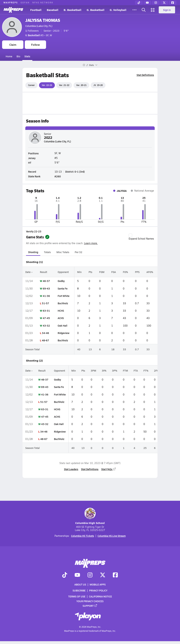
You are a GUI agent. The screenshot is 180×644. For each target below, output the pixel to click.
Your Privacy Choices (90, 601)
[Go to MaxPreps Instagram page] (90, 575)
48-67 (45, 340)
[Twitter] (164, 3)
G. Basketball (96, 10)
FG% (125, 272)
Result (44, 272)
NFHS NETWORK (43, 2)
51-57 (45, 303)
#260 (58, 176)
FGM (102, 272)
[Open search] (144, 10)
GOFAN (25, 2)
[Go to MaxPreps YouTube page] (77, 575)
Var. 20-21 (81, 85)
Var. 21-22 (64, 85)
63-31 (46, 311)
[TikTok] (139, 3)
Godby (61, 281)
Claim (13, 45)
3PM (93, 371)
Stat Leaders (71, 469)
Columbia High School (90, 516)
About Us (80, 584)
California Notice (100, 596)
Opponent (63, 272)
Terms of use (77, 596)
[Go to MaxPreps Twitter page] (103, 575)
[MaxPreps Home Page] (84, 65)
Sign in (167, 10)
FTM (125, 371)
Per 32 (78, 252)
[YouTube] (147, 3)
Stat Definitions (145, 75)
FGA (114, 272)
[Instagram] (156, 3)
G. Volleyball (118, 10)
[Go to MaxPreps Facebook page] (115, 575)
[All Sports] (134, 10)
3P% (115, 371)
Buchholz (63, 303)
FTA (136, 371)
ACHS (61, 318)
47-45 (46, 318)
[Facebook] (173, 3)
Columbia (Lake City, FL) (39, 26)
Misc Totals (63, 252)
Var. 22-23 (47, 85)
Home (9, 56)
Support (90, 606)
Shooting (33, 252)
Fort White (64, 296)
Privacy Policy (98, 590)
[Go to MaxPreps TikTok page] (65, 575)
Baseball (53, 10)
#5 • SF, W (39, 35)
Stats (27, 56)
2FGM (157, 371)
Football (36, 10)
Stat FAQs (109, 469)
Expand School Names (141, 237)
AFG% (150, 272)
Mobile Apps (98, 584)
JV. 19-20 (98, 85)
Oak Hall (62, 326)
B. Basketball (73, 10)
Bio (18, 56)
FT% (146, 371)
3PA (104, 371)
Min (79, 272)
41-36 (46, 296)
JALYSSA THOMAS (43, 20)
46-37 (46, 281)
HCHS (61, 311)
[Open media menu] (153, 10)
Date (29, 272)
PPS (137, 272)
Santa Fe (63, 288)
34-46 (45, 333)
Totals (47, 252)
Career (31, 85)
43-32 (46, 326)
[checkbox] (130, 235)
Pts (90, 272)
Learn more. (91, 243)
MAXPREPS (11, 2)
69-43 (46, 288)
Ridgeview (64, 333)
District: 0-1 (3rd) (75, 172)
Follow (35, 45)
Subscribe (79, 590)
